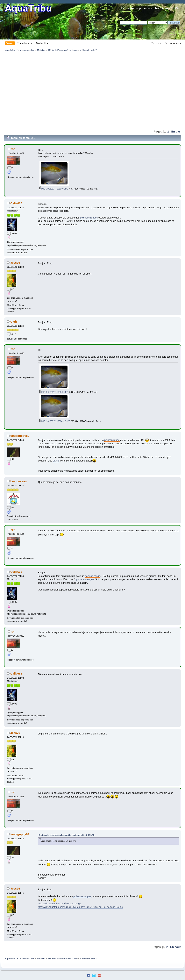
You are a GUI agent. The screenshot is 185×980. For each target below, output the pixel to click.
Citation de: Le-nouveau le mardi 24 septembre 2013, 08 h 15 (66, 835)
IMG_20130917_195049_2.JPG (55, 421)
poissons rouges (89, 218)
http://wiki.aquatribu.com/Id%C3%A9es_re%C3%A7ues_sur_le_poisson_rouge (80, 907)
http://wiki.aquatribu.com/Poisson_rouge (59, 904)
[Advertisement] (36, 90)
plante (56, 461)
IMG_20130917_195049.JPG (54, 189)
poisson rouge (112, 440)
